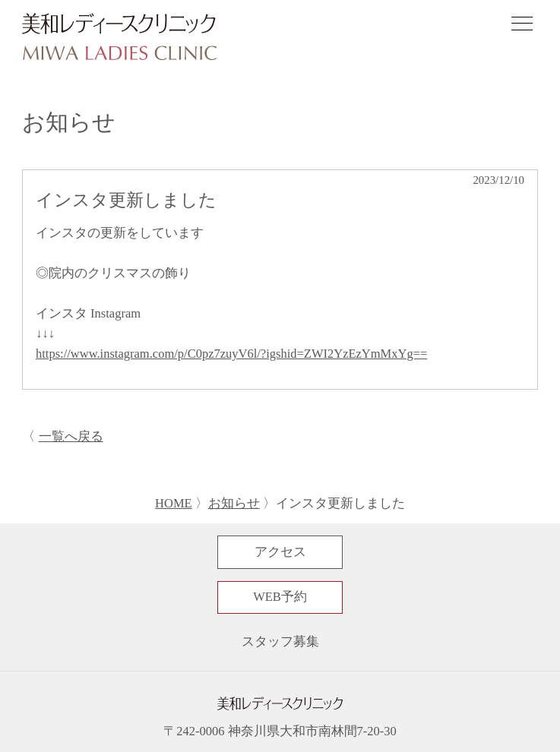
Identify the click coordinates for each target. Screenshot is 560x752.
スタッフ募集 (280, 641)
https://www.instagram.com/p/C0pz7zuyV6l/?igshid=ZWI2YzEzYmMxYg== (231, 354)
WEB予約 (280, 597)
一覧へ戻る (71, 436)
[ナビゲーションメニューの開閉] (522, 26)
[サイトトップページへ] (119, 38)
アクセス (280, 552)
